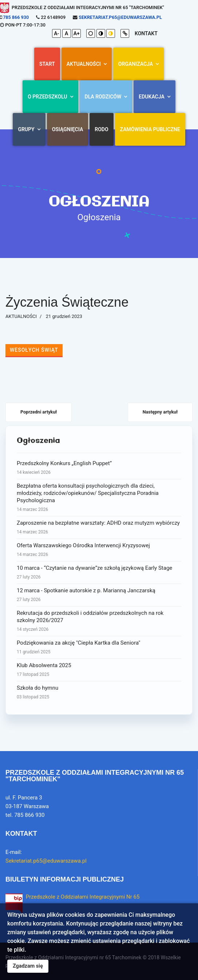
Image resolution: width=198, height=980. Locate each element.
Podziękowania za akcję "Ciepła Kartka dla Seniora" (99, 648)
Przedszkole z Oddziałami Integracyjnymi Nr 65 (83, 897)
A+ (77, 33)
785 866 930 (16, 17)
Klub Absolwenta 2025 (99, 670)
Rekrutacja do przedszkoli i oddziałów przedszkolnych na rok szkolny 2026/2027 (99, 621)
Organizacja (136, 64)
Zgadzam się (28, 966)
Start (47, 64)
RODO (101, 129)
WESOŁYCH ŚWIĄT (34, 350)
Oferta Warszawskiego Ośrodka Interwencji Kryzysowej (99, 550)
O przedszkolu (47, 97)
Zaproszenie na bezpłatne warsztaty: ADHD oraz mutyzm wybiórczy (99, 528)
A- (56, 33)
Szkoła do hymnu (99, 693)
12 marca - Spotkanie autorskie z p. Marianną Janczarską (99, 595)
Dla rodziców (103, 97)
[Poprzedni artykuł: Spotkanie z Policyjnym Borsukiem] (39, 412)
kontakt (146, 33)
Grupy (26, 129)
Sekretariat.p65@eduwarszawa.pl (120, 17)
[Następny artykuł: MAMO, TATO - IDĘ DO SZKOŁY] (160, 412)
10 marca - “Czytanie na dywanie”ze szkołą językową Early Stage (99, 573)
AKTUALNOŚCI (84, 64)
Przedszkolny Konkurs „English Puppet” (99, 468)
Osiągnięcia (68, 129)
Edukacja (151, 97)
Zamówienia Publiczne (150, 129)
